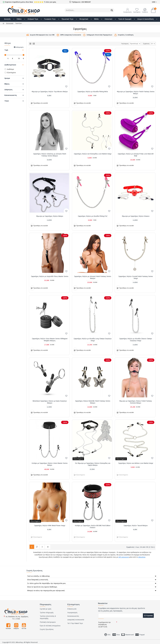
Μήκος (7, 84)
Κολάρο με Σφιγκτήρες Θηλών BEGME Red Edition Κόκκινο (93, 527)
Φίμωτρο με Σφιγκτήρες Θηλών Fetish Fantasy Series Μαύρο (136, 93)
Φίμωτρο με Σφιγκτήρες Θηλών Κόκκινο (136, 216)
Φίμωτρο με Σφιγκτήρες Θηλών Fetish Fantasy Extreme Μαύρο (136, 402)
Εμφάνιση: (146, 44)
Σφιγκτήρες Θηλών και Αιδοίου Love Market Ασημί (136, 463)
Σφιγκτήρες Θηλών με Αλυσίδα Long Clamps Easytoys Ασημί (93, 340)
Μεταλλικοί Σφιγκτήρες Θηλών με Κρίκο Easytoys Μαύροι (50, 402)
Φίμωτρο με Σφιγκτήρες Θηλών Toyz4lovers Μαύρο (50, 92)
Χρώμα (7, 78)
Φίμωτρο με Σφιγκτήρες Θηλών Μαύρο (50, 216)
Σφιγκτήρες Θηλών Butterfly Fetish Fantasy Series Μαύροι (93, 402)
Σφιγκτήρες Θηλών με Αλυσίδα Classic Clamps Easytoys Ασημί (136, 340)
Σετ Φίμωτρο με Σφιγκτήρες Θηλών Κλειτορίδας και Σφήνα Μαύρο (93, 464)
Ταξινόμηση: (118, 44)
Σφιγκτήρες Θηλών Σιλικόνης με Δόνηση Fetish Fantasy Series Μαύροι (50, 155)
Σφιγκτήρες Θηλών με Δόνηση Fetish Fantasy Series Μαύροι (93, 277)
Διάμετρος (8, 90)
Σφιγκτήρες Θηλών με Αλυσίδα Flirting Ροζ (93, 216)
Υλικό (7, 101)
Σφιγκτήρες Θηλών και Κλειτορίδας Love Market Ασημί (93, 154)
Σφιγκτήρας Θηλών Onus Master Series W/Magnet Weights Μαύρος (50, 340)
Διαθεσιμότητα (10, 65)
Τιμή (6, 50)
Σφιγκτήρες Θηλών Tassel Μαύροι (136, 526)
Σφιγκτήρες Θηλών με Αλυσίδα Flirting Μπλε (93, 92)
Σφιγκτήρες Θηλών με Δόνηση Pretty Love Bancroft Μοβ (136, 155)
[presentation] (133, 624)
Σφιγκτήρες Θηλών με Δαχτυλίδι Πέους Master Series (50, 276)
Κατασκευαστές (11, 95)
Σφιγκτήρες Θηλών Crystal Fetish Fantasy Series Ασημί (136, 277)
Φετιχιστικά (10, 23)
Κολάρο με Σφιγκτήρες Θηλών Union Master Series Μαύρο (50, 464)
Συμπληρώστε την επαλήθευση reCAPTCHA (104, 624)
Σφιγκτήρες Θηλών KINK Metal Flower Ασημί (50, 526)
